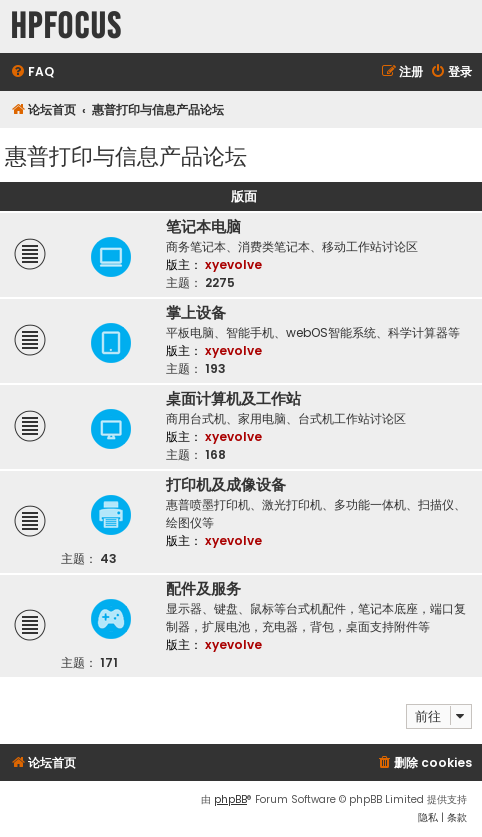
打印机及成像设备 (226, 485)
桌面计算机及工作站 (233, 399)
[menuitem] (32, 72)
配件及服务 (203, 589)
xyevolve (233, 264)
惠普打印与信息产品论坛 (126, 154)
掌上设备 (196, 313)
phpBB (230, 799)
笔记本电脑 (203, 227)
